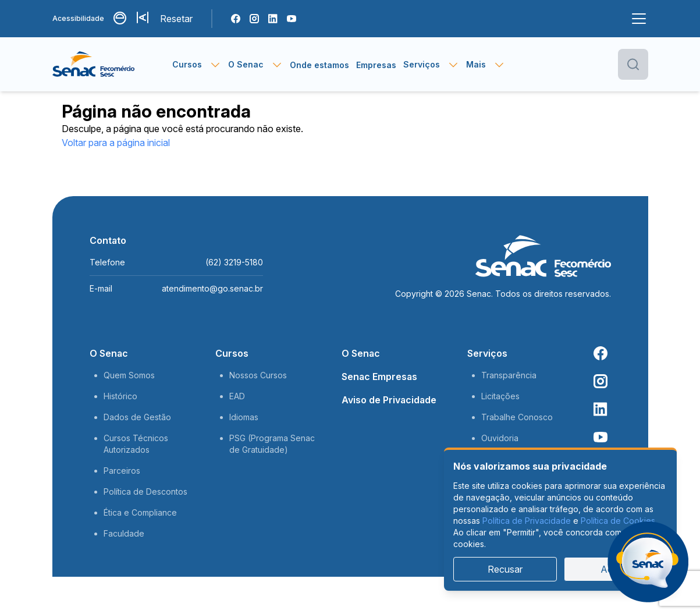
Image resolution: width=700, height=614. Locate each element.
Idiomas (244, 417)
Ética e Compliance (140, 512)
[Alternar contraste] (120, 19)
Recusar (505, 569)
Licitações (500, 396)
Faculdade (124, 533)
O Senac (109, 353)
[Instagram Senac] (254, 19)
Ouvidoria (500, 438)
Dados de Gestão (137, 417)
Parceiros (122, 471)
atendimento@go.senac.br (212, 288)
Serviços (487, 353)
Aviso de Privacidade (389, 400)
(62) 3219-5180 (234, 262)
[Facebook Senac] (236, 19)
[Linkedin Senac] (273, 19)
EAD (237, 396)
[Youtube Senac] (292, 19)
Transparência (509, 375)
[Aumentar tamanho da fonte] (144, 19)
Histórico (120, 396)
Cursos (232, 353)
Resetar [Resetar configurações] (176, 19)
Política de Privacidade (527, 521)
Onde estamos (319, 65)
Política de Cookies (618, 521)
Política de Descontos (145, 491)
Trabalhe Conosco (517, 417)
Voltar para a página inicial (116, 143)
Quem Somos (129, 375)
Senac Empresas (379, 377)
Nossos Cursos (258, 375)
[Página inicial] (113, 65)
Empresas (376, 65)
